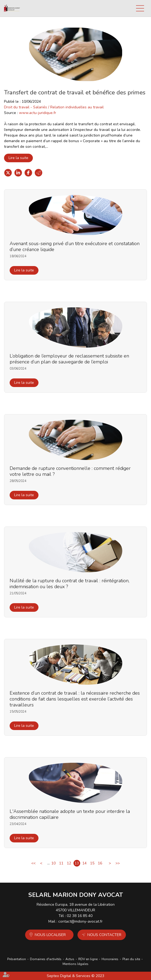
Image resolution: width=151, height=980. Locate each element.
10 (53, 863)
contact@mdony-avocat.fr (80, 921)
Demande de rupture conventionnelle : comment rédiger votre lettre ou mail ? (70, 471)
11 (61, 863)
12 (69, 863)
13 (77, 863)
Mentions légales (75, 964)
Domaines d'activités (46, 959)
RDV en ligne (88, 959)
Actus (70, 959)
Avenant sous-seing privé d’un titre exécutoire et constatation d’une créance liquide (75, 246)
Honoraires (110, 959)
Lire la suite (18, 158)
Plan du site (131, 959)
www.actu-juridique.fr (38, 113)
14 (84, 863)
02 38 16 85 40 (80, 916)
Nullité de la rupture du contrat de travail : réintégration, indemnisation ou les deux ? (69, 584)
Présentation (17, 959)
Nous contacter (104, 935)
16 (100, 863)
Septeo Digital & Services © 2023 (75, 976)
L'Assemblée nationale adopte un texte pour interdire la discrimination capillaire (70, 814)
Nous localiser (50, 935)
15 (92, 863)
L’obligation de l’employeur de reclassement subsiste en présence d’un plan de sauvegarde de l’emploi (69, 359)
